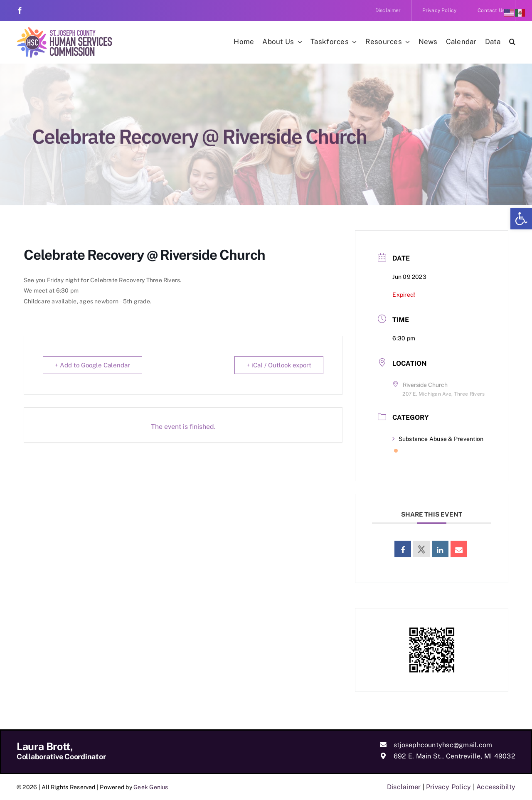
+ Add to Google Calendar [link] (92, 365)
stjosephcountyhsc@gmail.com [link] (443, 745)
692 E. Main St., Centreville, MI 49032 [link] (454, 756)
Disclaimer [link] (404, 787)
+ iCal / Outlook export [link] (279, 365)
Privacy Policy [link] (448, 787)
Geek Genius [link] (151, 787)
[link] (521, 219)
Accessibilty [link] (496, 787)
